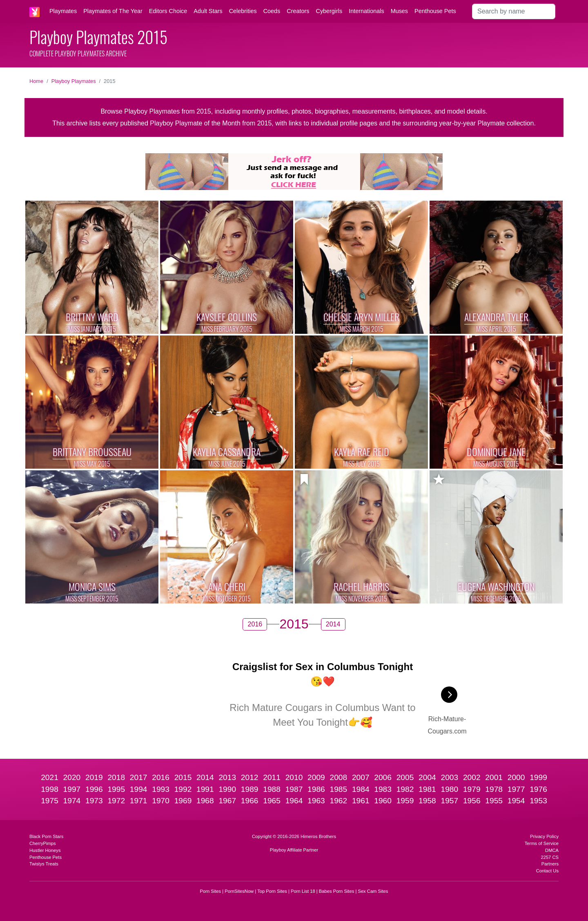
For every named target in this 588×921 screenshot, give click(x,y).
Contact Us (547, 871)
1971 (139, 801)
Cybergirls (329, 11)
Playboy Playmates (74, 81)
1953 (538, 801)
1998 (50, 789)
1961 (361, 801)
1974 (72, 801)
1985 (338, 789)
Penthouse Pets (435, 11)
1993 (161, 789)
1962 (338, 801)
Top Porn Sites (272, 891)
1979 (472, 789)
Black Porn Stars (46, 836)
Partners (550, 864)
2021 (50, 777)
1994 (139, 789)
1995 (116, 789)
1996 (94, 789)
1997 (72, 789)
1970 (161, 801)
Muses (399, 11)
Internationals (366, 11)
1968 (205, 801)
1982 (405, 789)
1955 (494, 801)
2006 (383, 777)
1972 (116, 801)
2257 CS (550, 857)
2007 (361, 777)
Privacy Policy (544, 836)
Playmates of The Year (113, 11)
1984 (361, 789)
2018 (116, 777)
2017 (139, 777)
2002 (472, 777)
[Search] (514, 11)
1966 (250, 801)
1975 (50, 801)
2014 (205, 777)
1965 (272, 801)
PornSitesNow (239, 891)
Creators (298, 11)
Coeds (272, 11)
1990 (227, 789)
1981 (427, 789)
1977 (516, 789)
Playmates (63, 11)
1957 (450, 801)
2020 (72, 777)
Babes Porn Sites (336, 891)
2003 (450, 777)
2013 (227, 777)
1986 (316, 789)
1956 (472, 801)
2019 (94, 777)
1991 (205, 789)
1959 (405, 801)
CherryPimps (43, 843)
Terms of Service (542, 843)
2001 (494, 777)
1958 (427, 801)
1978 (494, 789)
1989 (250, 789)
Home (36, 81)
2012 (250, 777)
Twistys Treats (44, 864)
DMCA (552, 850)
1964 (294, 801)
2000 (516, 777)
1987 (294, 789)
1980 (450, 789)
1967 (227, 801)
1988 (272, 789)
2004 (427, 777)
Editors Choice (168, 11)
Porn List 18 (303, 891)
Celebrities (243, 11)
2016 (161, 777)
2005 (405, 777)
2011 (272, 777)
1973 (94, 801)
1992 (183, 789)
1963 (316, 801)
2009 (316, 777)
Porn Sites (211, 891)
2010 (294, 777)
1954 (516, 801)
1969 (183, 801)
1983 (383, 789)
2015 (183, 777)
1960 (383, 801)
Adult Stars (208, 11)
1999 (538, 777)
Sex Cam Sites (373, 891)
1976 (538, 789)
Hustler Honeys (45, 850)
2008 (338, 777)
